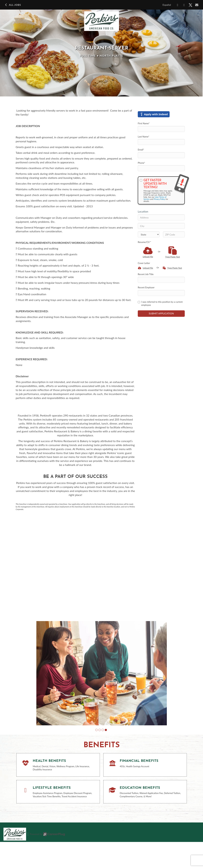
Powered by (47, 860)
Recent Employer (146, 287)
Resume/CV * (144, 242)
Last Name (144, 137)
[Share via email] (197, 5)
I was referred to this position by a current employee (160, 303)
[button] (96, 756)
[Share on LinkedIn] (184, 5)
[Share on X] (190, 5)
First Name (144, 123)
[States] (149, 234)
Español (167, 5)
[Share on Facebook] (178, 5)
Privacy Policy (159, 199)
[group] (102, 686)
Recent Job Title (146, 274)
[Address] (161, 217)
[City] (161, 226)
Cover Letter (144, 263)
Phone (141, 163)
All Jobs (13, 5)
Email (141, 150)
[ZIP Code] (174, 234)
